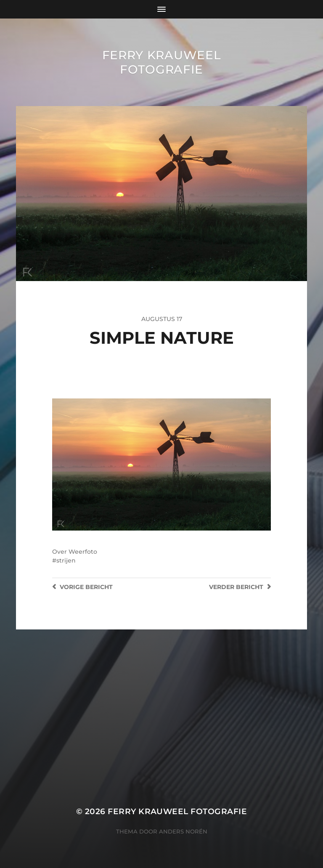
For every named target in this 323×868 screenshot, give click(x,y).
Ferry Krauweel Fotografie (162, 62)
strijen (66, 560)
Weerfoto (83, 552)
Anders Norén (183, 831)
